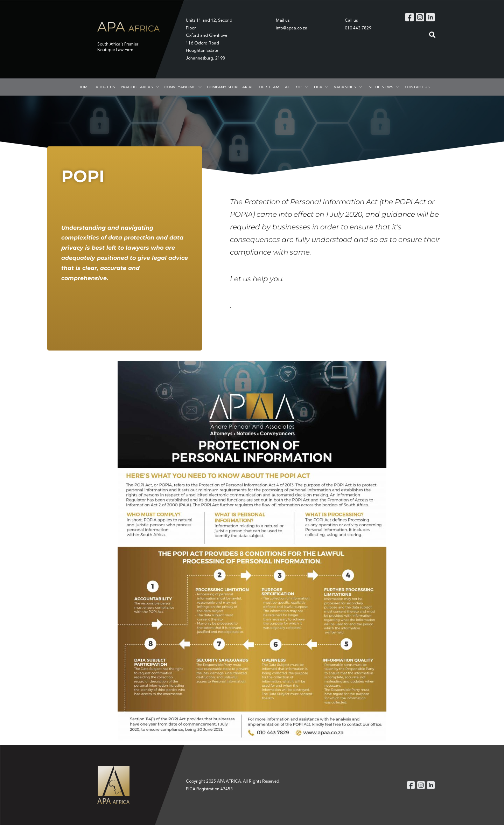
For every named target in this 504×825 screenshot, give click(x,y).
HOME (84, 87)
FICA (318, 87)
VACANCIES (345, 87)
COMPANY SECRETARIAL (230, 87)
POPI (298, 87)
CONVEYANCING (180, 87)
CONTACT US (417, 87)
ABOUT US (105, 87)
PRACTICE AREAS (137, 87)
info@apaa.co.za (292, 28)
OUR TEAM (269, 87)
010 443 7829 (358, 28)
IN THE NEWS (380, 87)
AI (287, 87)
